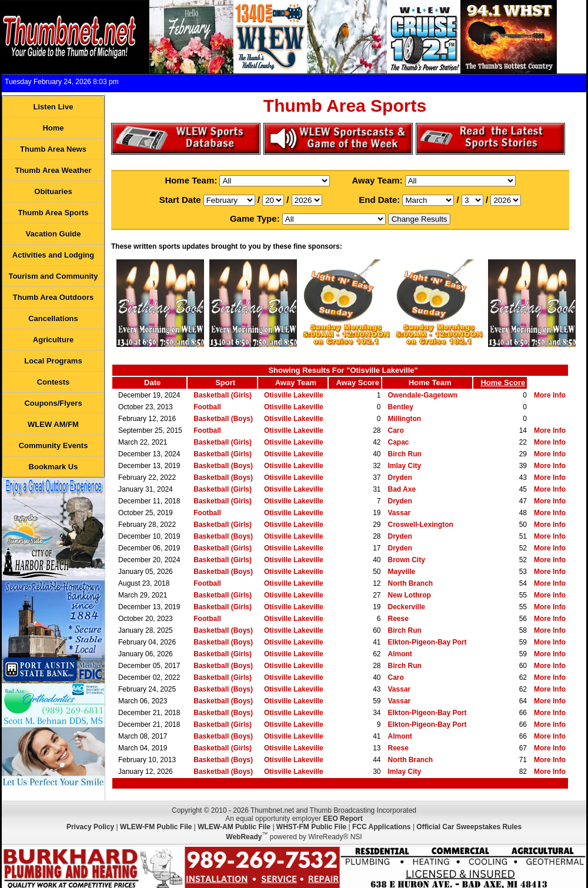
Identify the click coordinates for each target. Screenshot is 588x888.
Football (207, 407)
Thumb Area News (53, 149)
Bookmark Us (54, 467)
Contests (54, 382)
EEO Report (343, 819)
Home (53, 128)
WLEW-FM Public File (156, 827)
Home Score (503, 383)
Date (152, 383)
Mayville (402, 572)
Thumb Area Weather (53, 170)
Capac (399, 442)
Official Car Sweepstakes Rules (469, 827)
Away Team (296, 383)
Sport (225, 383)
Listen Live (54, 107)
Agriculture (53, 340)
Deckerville (407, 607)
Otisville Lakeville (294, 395)
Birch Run (405, 454)
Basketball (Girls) (223, 395)
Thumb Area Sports (53, 213)
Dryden (400, 478)
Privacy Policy (90, 827)
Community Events (54, 445)
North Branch (411, 583)
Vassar (400, 513)
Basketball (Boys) (223, 419)
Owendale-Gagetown (423, 395)
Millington (405, 419)
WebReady (244, 837)
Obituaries (53, 191)
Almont (400, 654)
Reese (398, 619)
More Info (550, 395)
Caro (396, 430)
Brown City (407, 560)
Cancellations (53, 318)
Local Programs (53, 361)
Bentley (401, 407)
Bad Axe (402, 489)
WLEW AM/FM (53, 424)
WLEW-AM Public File (234, 827)
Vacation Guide (54, 234)
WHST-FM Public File (311, 827)
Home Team (430, 383)
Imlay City (405, 466)
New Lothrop (410, 595)
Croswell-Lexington (421, 525)
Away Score (357, 383)
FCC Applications (382, 827)
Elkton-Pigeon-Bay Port (427, 642)
